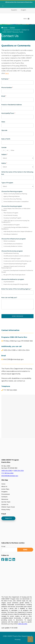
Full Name (5, 79)
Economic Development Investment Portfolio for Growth (17, 271)
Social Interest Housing (9, 215)
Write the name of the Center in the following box (17, 173)
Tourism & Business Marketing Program (14, 264)
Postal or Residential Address (12, 105)
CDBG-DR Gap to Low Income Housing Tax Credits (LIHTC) (15, 221)
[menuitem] (13, 10)
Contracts (4, 497)
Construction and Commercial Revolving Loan (16, 261)
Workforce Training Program (11, 259)
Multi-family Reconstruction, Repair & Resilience (17, 232)
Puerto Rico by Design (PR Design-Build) (15, 284)
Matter (4, 163)
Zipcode (4, 130)
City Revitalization (8, 282)
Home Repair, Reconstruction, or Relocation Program (16, 209)
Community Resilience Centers (12, 246)
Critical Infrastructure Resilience (12, 244)
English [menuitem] (23, 10)
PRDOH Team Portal (8, 507)
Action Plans (5, 489)
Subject (4, 154)
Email (4, 96)
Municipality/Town (8, 113)
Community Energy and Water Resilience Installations (15, 228)
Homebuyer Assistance (9, 234)
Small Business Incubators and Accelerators (16, 256)
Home (5, 28)
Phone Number (7, 88)
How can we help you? (9, 298)
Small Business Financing (10, 253)
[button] (25, 19)
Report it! (8, 518)
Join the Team (6, 502)
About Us (4, 486)
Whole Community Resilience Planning (14, 194)
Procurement (6, 494)
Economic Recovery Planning (11, 199)
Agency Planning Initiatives (10, 196)
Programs (4, 492)
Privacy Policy (6, 509)
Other (11, 150)
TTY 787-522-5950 (7, 473)
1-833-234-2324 (19, 471)
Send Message (18, 316)
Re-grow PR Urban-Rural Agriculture (13, 275)
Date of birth (6, 139)
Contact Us (5, 504)
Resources (5, 499)
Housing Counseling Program (11, 218)
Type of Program (7, 183)
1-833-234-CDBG (7, 471)
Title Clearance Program (10, 213)
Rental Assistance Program (11, 225)
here (7, 73)
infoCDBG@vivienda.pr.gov (10, 476)
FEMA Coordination (8, 241)
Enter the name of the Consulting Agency (16, 289)
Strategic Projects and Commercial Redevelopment (13, 267)
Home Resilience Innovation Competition (15, 202)
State (3, 122)
